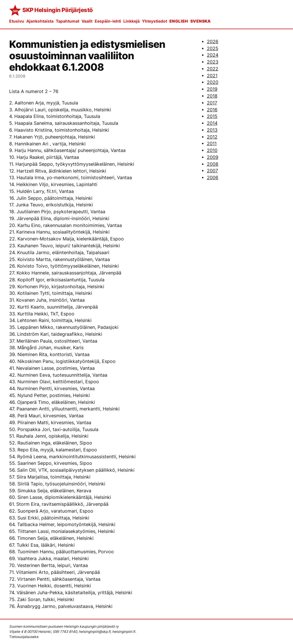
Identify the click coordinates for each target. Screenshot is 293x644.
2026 (213, 42)
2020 (213, 82)
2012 (212, 137)
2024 (213, 55)
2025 (213, 49)
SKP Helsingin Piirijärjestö (58, 10)
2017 (212, 103)
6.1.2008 (17, 76)
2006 (213, 178)
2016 (212, 110)
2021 (212, 76)
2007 (212, 171)
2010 (212, 150)
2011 (212, 144)
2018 (212, 96)
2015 (212, 116)
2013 (212, 130)
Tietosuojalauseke (24, 637)
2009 (213, 157)
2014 (212, 123)
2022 (213, 69)
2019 (212, 89)
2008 (213, 164)
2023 (213, 62)
